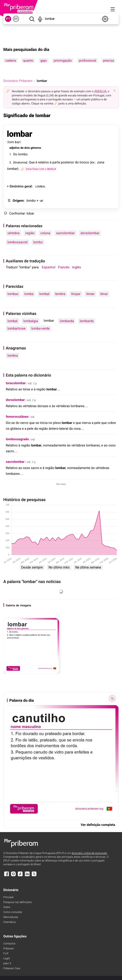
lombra (13, 356)
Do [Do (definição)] (15, 154)
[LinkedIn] (27, 876)
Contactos (9, 944)
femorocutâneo (17, 417)
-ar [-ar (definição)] (41, 201)
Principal (8, 897)
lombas (13, 294)
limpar (76, 294)
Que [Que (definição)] (32, 162)
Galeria (10, 606)
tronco (84, 162)
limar (104, 294)
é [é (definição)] (36, 162)
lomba (29, 294)
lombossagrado (17, 439)
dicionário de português (89, 853)
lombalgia (31, 321)
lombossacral (17, 242)
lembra (60, 294)
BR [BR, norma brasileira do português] (16, 19)
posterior (68, 162)
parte (56, 162)
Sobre (7, 907)
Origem (18, 201)
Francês (64, 267)
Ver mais (61, 484)
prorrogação (63, 61)
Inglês (77, 267)
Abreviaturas (11, 917)
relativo (43, 162)
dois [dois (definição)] (27, 148)
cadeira (11, 61)
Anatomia (20, 163)
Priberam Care (12, 969)
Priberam (9, 949)
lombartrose (16, 328)
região (30, 233)
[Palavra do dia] (112, 698)
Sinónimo (17, 186)
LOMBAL (40, 186)
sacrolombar (65, 233)
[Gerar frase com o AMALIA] (38, 169)
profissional (88, 61)
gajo (44, 61)
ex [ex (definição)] (93, 162)
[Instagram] (13, 876)
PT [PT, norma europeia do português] (8, 19)
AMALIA (100, 91)
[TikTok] (20, 876)
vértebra (13, 233)
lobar (30, 213)
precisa (109, 61)
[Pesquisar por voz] (40, 19)
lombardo (87, 321)
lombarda (67, 321)
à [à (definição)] (51, 162)
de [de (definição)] (22, 148)
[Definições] (105, 19)
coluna (45, 233)
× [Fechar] (115, 91)
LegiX (7, 959)
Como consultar (13, 912)
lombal (44, 294)
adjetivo (14, 148)
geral (28, 186)
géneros (36, 148)
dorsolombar (90, 233)
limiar (90, 294)
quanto (28, 61)
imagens (26, 606)
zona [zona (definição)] (100, 162)
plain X (7, 964)
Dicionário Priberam (18, 81)
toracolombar (16, 383)
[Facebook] (6, 876)
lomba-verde (40, 328)
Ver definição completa (98, 825)
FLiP (6, 954)
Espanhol (49, 267)
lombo (23, 154)
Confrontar (17, 213)
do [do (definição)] (77, 162)
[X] (34, 876)
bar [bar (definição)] (18, 142)
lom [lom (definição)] (11, 142)
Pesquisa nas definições (18, 902)
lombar (19, 134)
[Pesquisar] (32, 19)
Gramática (9, 922)
